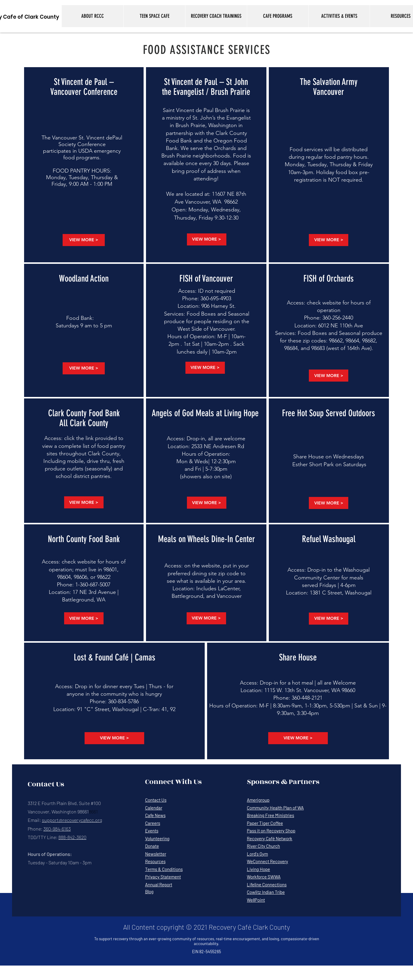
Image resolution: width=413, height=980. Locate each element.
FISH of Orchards (329, 279)
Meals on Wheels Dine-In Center (206, 539)
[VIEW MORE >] (84, 240)
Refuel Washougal (329, 539)
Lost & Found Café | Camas (115, 657)
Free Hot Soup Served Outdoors (329, 413)
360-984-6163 (57, 829)
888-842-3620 (72, 837)
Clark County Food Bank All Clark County (84, 418)
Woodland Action (84, 279)
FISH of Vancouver (206, 279)
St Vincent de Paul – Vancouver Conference (84, 87)
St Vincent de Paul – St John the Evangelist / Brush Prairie (206, 87)
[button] (93, 16)
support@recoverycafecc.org (72, 820)
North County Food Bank (84, 539)
